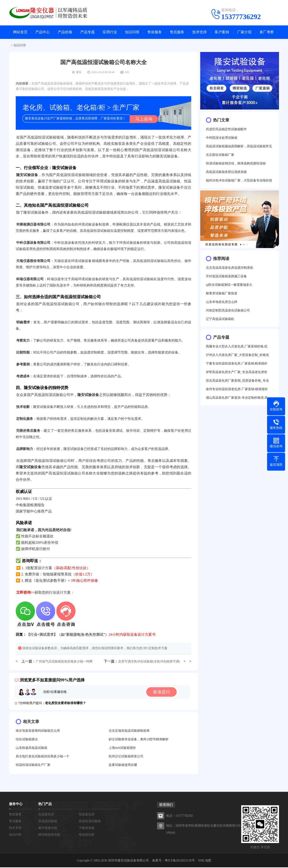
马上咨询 (143, 119)
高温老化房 (46, 815)
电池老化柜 (87, 835)
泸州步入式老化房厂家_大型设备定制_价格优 (237, 356)
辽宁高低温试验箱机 (220, 320)
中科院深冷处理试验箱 (222, 139)
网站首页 (20, 33)
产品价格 (65, 33)
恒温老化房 (87, 815)
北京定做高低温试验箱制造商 (129, 731)
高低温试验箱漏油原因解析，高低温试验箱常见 (239, 147)
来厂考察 (267, 33)
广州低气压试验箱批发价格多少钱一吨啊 (64, 662)
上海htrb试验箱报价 (122, 748)
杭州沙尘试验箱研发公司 (126, 757)
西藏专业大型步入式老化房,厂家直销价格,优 (237, 348)
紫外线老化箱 (48, 829)
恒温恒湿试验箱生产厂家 (33, 766)
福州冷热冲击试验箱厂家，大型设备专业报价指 (239, 182)
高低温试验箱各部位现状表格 (226, 173)
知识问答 (132, 33)
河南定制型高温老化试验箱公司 (228, 312)
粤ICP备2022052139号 (180, 861)
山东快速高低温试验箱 (31, 748)
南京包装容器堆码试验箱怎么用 (38, 731)
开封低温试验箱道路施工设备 (226, 277)
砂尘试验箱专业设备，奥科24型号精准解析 (139, 740)
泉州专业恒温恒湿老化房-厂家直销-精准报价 (237, 390)
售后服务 (177, 33)
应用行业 (110, 33)
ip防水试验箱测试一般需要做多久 (229, 286)
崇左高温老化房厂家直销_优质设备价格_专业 (237, 382)
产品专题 (88, 33)
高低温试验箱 (48, 822)
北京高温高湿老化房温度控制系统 (229, 269)
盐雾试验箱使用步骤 (123, 766)
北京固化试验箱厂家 (220, 156)
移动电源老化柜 (49, 835)
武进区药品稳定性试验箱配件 (226, 130)
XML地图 (205, 861)
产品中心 (43, 33)
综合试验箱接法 (27, 740)
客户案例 (222, 33)
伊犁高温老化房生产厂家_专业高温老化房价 (237, 373)
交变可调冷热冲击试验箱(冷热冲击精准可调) (149, 662)
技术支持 (200, 33)
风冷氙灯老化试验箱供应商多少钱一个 (43, 757)
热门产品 (45, 805)
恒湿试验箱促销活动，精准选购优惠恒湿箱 (236, 164)
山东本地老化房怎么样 (222, 303)
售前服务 (155, 33)
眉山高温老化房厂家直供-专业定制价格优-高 (237, 399)
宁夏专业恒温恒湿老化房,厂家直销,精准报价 (237, 365)
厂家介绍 (244, 33)
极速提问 (163, 693)
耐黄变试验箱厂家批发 (222, 294)
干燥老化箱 (87, 829)
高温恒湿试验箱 (90, 822)
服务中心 (16, 805)
